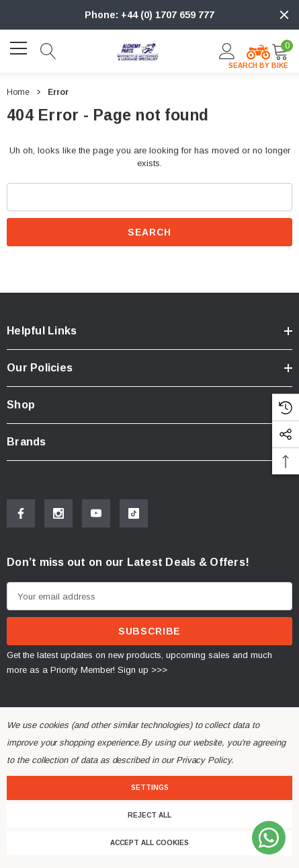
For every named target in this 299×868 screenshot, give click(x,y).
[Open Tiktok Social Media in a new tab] (134, 513)
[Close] (284, 15)
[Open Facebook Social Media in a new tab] (21, 513)
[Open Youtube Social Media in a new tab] (96, 513)
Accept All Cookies (149, 843)
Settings (150, 788)
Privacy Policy (204, 760)
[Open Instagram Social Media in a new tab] (58, 513)
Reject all (149, 815)
